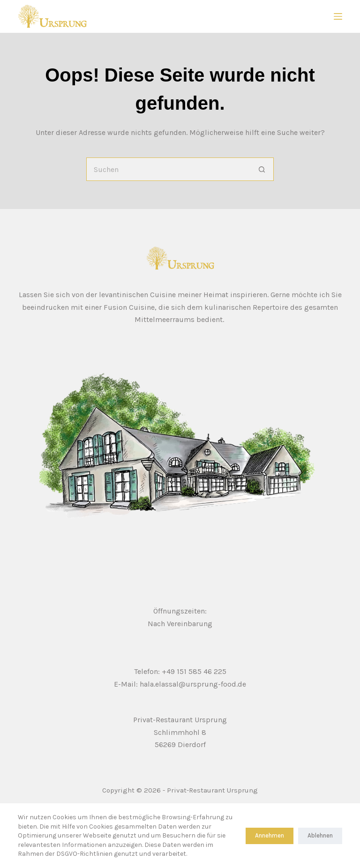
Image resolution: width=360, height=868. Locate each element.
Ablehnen (320, 835)
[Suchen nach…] (168, 169)
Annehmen (270, 835)
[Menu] (338, 16)
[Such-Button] (262, 169)
